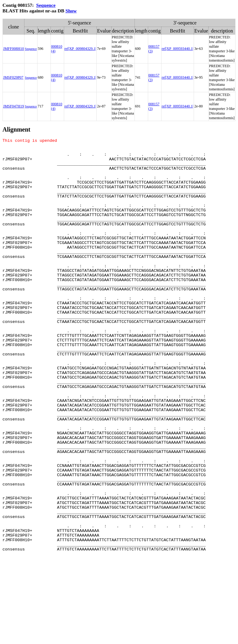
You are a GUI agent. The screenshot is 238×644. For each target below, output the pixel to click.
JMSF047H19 (13, 106)
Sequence (46, 5)
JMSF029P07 (13, 77)
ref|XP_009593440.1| (178, 49)
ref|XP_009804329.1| (80, 49)
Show (71, 11)
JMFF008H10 (13, 49)
